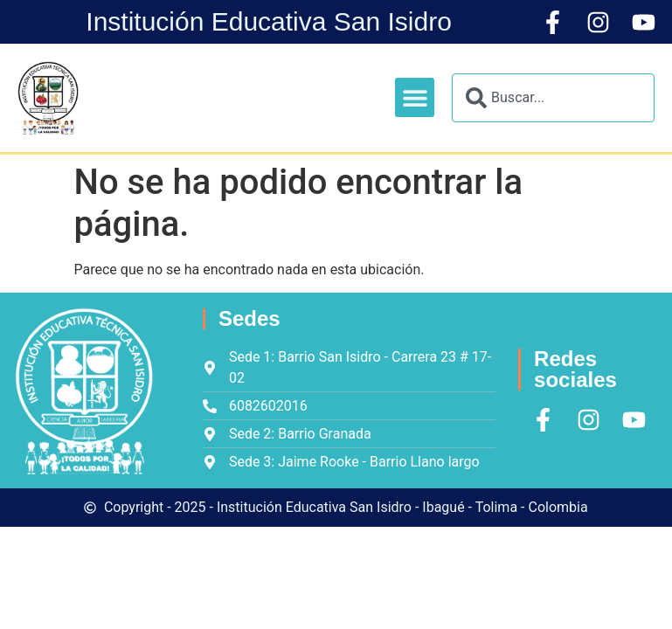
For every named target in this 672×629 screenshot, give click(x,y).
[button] (415, 97)
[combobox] (553, 98)
